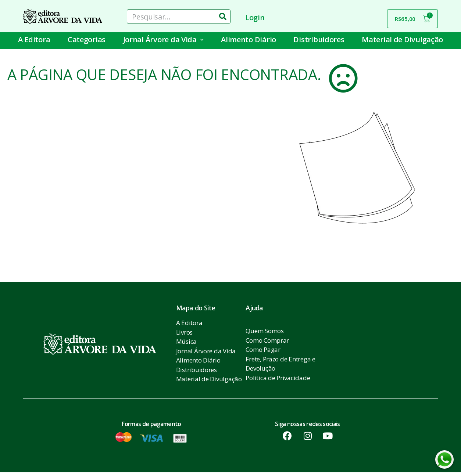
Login (255, 17)
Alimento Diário (249, 39)
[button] (54, 241)
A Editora (34, 39)
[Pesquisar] (223, 17)
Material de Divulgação (402, 39)
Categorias (87, 39)
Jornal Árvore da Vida (163, 40)
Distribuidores (319, 39)
